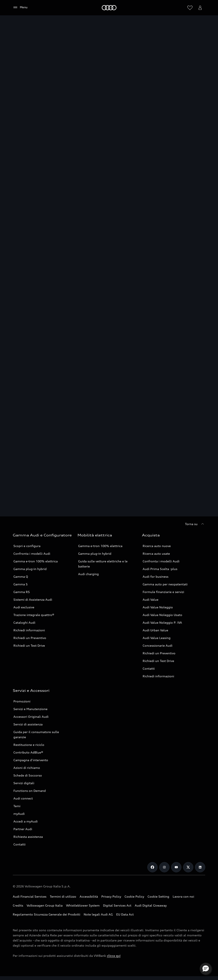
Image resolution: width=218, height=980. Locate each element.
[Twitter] (188, 867)
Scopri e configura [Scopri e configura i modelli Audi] (27, 546)
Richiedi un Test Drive (29, 645)
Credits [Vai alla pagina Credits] (18, 905)
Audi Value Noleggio (158, 607)
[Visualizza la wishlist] (190, 8)
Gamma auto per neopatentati (165, 584)
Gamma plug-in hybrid (95, 554)
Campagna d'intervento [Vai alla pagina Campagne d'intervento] (31, 760)
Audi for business (156, 577)
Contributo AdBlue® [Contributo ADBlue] (28, 752)
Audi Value (151, 600)
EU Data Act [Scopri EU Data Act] (125, 914)
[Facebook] (152, 867)
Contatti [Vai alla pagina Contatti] (149, 668)
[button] (206, 969)
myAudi (19, 814)
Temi (17, 806)
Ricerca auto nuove (157, 546)
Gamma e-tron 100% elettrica (36, 561)
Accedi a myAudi (26, 821)
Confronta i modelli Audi (32, 554)
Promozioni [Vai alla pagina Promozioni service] (22, 701)
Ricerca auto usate (156, 554)
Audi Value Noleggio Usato (162, 615)
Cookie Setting (158, 896)
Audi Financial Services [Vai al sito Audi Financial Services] (30, 896)
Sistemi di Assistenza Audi (33, 600)
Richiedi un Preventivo (30, 638)
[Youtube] (176, 867)
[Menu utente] (200, 8)
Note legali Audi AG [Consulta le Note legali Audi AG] (98, 914)
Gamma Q (21, 577)
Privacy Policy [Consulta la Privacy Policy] (111, 896)
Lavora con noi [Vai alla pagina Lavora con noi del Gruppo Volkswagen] (183, 896)
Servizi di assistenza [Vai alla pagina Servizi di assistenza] (28, 724)
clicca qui (114, 956)
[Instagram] (164, 867)
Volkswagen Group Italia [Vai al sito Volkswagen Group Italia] (45, 905)
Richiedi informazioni (29, 630)
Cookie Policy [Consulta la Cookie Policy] (134, 896)
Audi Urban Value (155, 630)
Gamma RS (22, 592)
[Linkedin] (200, 867)
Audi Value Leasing (157, 638)
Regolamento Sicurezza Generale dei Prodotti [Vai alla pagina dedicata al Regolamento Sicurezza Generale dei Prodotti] (47, 914)
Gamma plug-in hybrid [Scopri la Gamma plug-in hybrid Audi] (30, 569)
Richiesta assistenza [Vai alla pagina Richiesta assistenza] (28, 837)
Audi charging (88, 574)
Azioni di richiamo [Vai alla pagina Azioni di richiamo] (27, 768)
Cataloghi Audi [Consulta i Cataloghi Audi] (24, 623)
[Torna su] (195, 524)
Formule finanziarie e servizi (163, 592)
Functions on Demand (30, 791)
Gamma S (21, 584)
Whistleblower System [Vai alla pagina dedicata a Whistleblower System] (83, 905)
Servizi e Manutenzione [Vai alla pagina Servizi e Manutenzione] (30, 709)
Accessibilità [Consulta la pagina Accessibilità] (89, 896)
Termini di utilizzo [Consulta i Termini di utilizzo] (63, 896)
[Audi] (109, 8)
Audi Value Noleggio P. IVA (162, 623)
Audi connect (23, 798)
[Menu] (20, 7)
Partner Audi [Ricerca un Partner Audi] (23, 829)
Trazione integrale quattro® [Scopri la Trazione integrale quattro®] (34, 615)
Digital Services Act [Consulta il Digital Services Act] (117, 905)
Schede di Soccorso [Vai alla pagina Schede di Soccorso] (28, 775)
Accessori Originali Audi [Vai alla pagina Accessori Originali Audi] (31, 717)
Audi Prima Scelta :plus (160, 569)
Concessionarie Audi (158, 645)
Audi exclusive (24, 607)
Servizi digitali (24, 783)
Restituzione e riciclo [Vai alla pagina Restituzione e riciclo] (29, 745)
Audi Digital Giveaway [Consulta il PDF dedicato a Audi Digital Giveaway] (151, 905)
